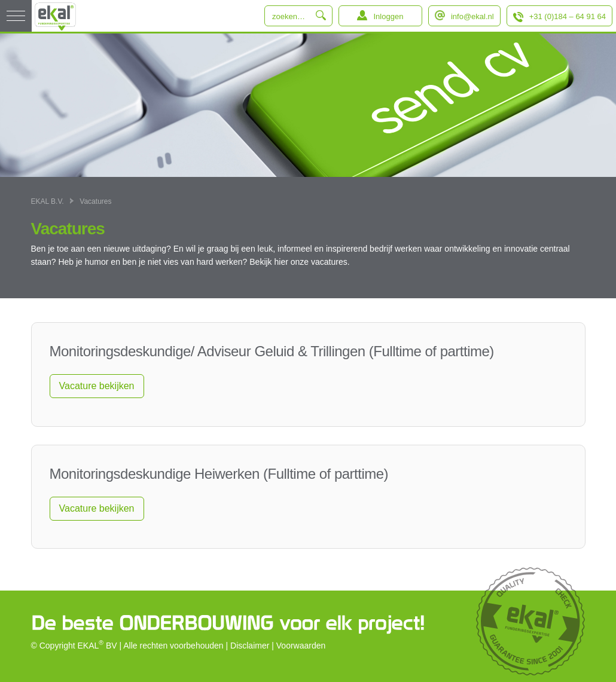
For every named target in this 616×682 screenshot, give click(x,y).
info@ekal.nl (472, 16)
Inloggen (388, 16)
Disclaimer (250, 646)
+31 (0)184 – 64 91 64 (568, 16)
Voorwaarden (301, 646)
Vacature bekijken (97, 386)
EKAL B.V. (48, 201)
